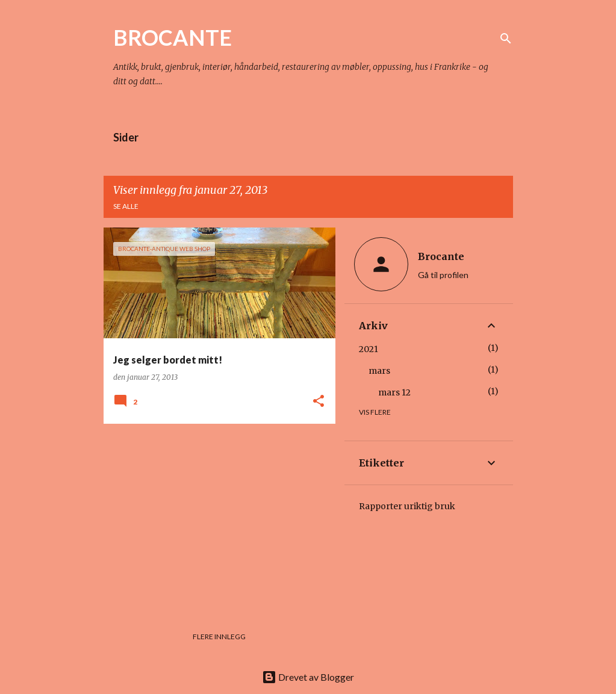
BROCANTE (173, 37)
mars (379, 371)
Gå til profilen (443, 275)
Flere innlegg (219, 637)
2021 (369, 349)
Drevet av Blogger (308, 677)
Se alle (126, 206)
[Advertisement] (215, 517)
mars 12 (394, 392)
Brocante (441, 256)
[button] (319, 402)
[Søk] (506, 39)
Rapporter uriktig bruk (407, 506)
